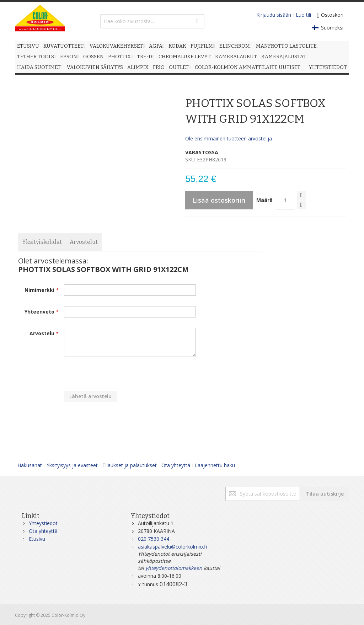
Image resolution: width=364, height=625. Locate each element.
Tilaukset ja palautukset (130, 465)
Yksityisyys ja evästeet (72, 465)
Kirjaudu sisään (274, 15)
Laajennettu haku (215, 465)
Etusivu (37, 539)
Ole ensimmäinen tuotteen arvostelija (229, 138)
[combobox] (152, 21)
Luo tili (303, 15)
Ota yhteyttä (176, 465)
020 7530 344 (154, 539)
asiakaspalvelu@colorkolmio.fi (172, 547)
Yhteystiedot (43, 523)
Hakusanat (30, 465)
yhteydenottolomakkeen (174, 568)
